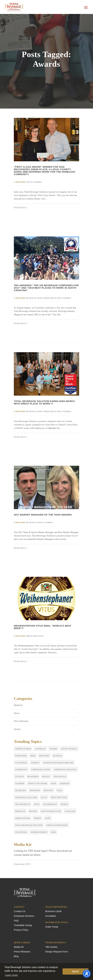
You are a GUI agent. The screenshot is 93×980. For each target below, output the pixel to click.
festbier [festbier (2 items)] (20, 784)
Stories (38, 182)
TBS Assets (51, 947)
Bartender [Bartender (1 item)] (21, 756)
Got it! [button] (76, 971)
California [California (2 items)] (21, 763)
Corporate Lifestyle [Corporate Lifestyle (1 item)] (65, 770)
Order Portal (52, 927)
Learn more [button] (11, 975)
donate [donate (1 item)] (46, 777)
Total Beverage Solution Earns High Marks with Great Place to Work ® (44, 402)
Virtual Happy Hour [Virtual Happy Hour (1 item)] (57, 825)
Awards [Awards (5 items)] (53, 749)
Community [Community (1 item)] (21, 770)
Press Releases (53, 298)
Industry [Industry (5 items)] (48, 790)
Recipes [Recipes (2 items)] (33, 811)
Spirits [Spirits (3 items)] (38, 818)
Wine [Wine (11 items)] (53, 832)
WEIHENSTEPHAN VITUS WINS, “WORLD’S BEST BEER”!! (43, 627)
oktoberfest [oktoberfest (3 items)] (50, 804)
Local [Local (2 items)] (44, 797)
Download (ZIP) (22, 864)
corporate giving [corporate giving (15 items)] (41, 770)
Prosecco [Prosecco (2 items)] (20, 811)
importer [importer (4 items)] (35, 790)
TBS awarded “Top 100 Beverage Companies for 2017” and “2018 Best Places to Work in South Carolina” (46, 288)
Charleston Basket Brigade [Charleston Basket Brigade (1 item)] (58, 763)
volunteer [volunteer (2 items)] (21, 832)
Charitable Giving (23, 925)
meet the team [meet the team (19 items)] (59, 797)
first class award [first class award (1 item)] (38, 784)
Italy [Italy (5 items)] (60, 790)
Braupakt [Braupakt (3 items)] (44, 756)
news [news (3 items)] (37, 804)
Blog (16, 956)
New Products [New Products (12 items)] (23, 804)
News (29, 182)
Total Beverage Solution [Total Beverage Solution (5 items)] (29, 825)
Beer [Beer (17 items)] (33, 756)
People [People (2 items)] (64, 804)
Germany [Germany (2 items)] (65, 784)
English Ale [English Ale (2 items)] (60, 777)
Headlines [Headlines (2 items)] (21, 790)
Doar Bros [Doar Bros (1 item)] (33, 777)
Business (31, 298)
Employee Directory (24, 916)
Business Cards (53, 911)
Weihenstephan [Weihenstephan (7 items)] (39, 832)
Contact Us (20, 911)
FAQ (16, 921)
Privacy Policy (21, 930)
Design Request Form (57, 952)
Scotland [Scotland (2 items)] (70, 811)
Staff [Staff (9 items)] (48, 818)
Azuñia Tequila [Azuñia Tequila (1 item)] (69, 749)
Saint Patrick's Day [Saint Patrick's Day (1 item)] (51, 811)
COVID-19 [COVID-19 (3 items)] (19, 777)
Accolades (51, 916)
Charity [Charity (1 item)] (35, 763)
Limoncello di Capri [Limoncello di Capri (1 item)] (26, 797)
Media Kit (19, 947)
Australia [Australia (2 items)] (40, 749)
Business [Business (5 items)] (58, 756)
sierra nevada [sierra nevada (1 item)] (23, 818)
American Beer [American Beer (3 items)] (23, 749)
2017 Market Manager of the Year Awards (43, 515)
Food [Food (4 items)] (53, 784)
